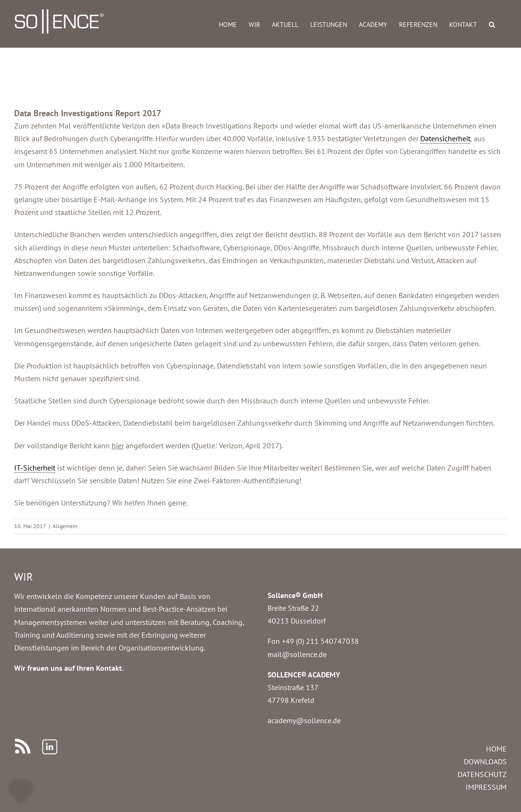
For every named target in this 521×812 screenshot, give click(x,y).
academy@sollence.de (304, 720)
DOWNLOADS (485, 761)
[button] (492, 24)
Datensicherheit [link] (445, 138)
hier (118, 445)
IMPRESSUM (486, 787)
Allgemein (65, 526)
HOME (496, 749)
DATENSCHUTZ (482, 774)
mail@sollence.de (297, 654)
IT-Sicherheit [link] (35, 468)
